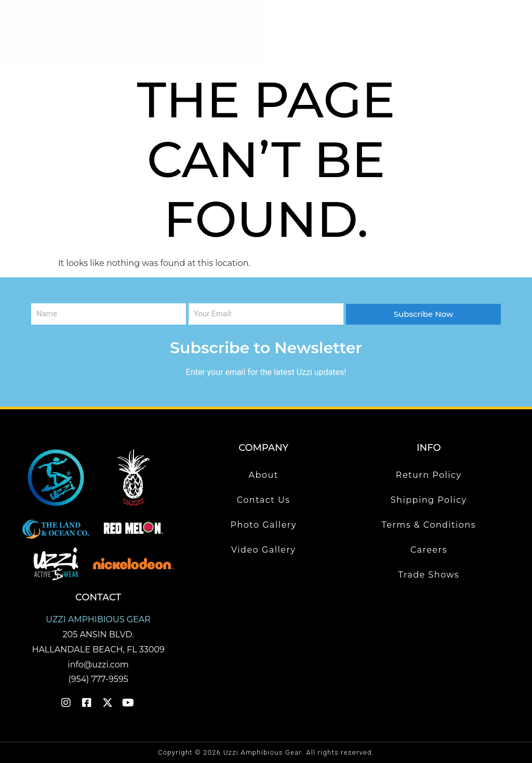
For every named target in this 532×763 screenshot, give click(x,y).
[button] (253, 22)
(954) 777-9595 (98, 679)
